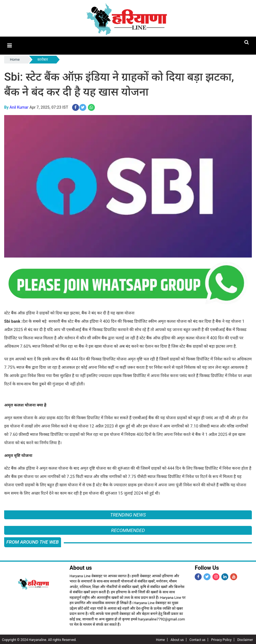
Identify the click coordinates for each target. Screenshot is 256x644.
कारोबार (43, 59)
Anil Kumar (19, 106)
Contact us (197, 639)
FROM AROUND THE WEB (33, 541)
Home (15, 59)
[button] (9, 45)
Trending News (128, 514)
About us (177, 639)
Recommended (128, 530)
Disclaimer (245, 639)
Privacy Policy (221, 639)
